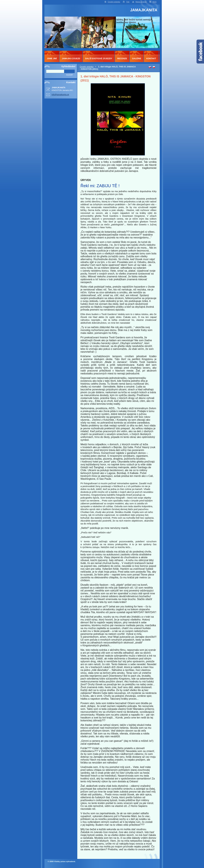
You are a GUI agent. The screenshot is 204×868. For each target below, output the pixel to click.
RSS (155, 2)
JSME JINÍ (52, 58)
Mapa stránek (141, 2)
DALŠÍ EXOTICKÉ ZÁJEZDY (99, 58)
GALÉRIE (137, 58)
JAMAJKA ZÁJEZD (71, 58)
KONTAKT (151, 58)
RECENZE (122, 58)
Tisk (128, 2)
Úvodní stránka (114, 2)
